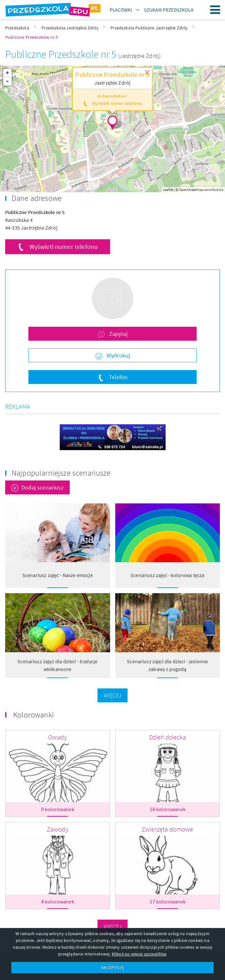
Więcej (112, 695)
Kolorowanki (34, 715)
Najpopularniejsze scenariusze (61, 473)
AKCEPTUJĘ (112, 967)
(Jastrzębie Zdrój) (139, 56)
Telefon (118, 377)
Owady (57, 737)
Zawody (58, 829)
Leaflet (168, 190)
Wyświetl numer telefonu (64, 247)
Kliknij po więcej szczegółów (139, 954)
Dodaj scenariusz (42, 487)
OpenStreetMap (191, 190)
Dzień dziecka (168, 737)
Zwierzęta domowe (168, 829)
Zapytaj (117, 334)
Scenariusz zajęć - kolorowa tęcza (167, 575)
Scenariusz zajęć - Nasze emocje (58, 575)
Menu (215, 10)
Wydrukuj (118, 355)
